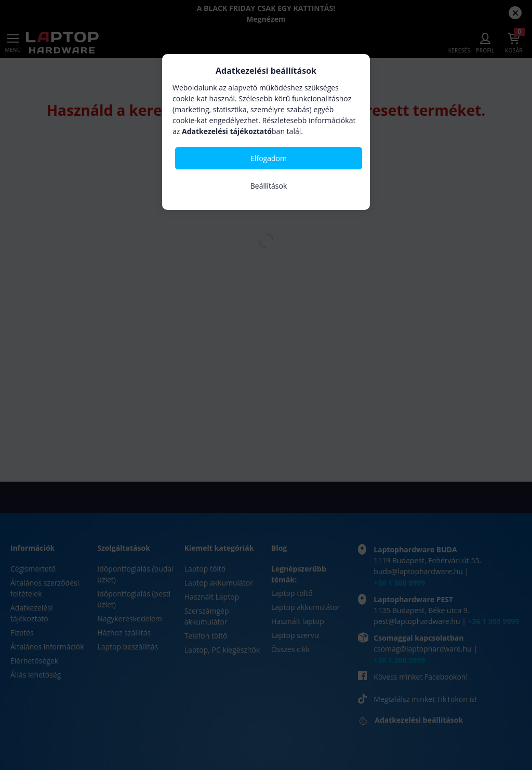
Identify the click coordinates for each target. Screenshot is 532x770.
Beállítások (269, 186)
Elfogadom (269, 158)
